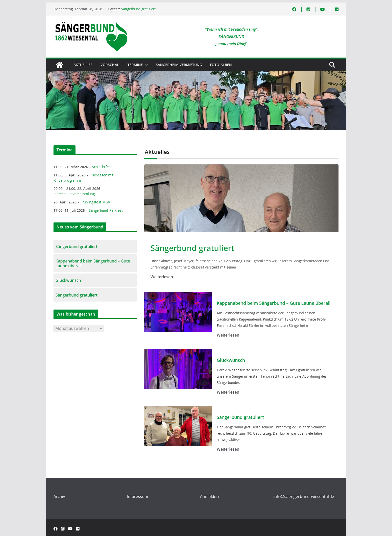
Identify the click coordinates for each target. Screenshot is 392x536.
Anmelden (209, 496)
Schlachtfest (102, 167)
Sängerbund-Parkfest (106, 210)
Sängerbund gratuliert (138, 9)
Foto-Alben (221, 65)
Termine (135, 65)
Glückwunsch (231, 360)
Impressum (137, 496)
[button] (145, 65)
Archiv (59, 496)
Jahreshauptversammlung (74, 194)
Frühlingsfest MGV (95, 202)
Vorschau (110, 65)
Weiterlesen (162, 277)
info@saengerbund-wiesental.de (304, 496)
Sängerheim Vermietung (179, 65)
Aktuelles (83, 65)
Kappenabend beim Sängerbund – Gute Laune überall (274, 303)
